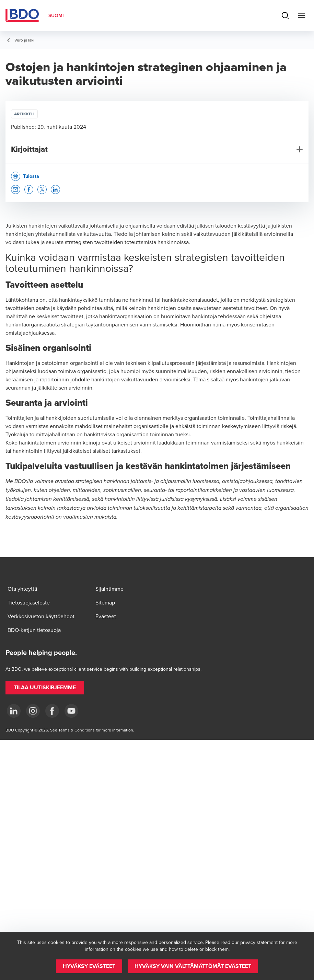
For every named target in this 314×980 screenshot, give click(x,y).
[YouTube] (71, 711)
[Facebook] (52, 711)
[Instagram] (33, 711)
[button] (16, 190)
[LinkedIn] (14, 711)
